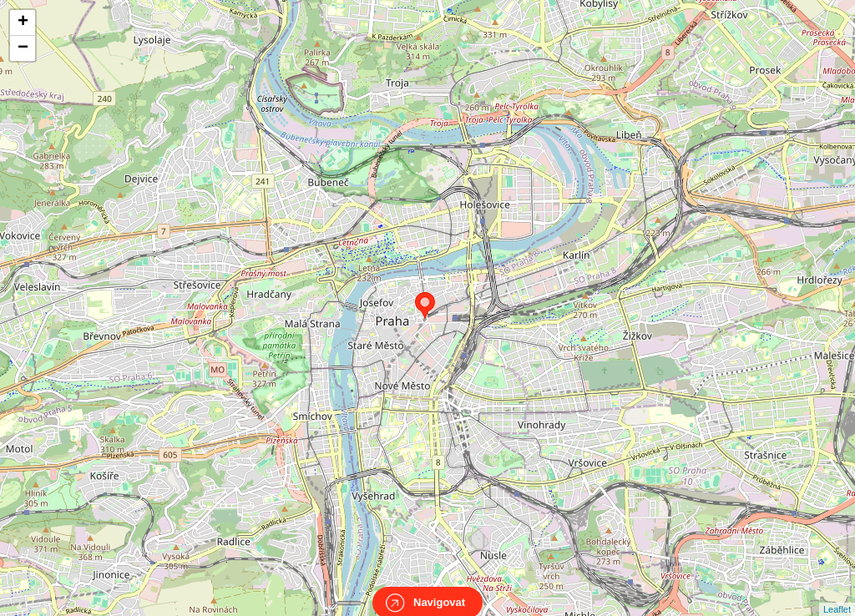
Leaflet (837, 594)
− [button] (23, 48)
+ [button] (23, 23)
